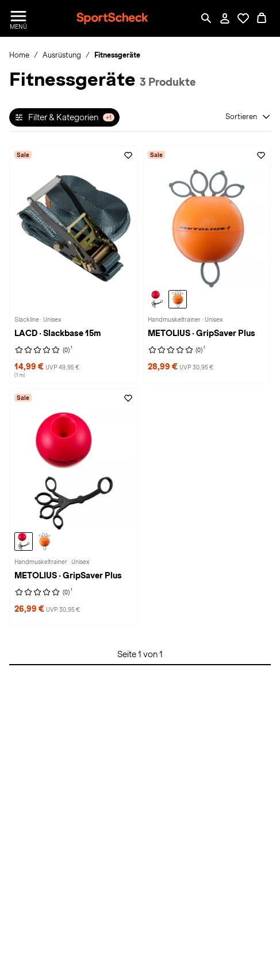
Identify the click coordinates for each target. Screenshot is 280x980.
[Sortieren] (248, 117)
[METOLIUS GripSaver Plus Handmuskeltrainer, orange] (178, 299)
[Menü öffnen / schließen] (18, 18)
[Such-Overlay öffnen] (206, 18)
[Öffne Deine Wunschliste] (243, 18)
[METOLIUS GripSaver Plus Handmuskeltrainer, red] (157, 299)
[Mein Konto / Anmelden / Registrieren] (225, 18)
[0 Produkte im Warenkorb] (262, 18)
